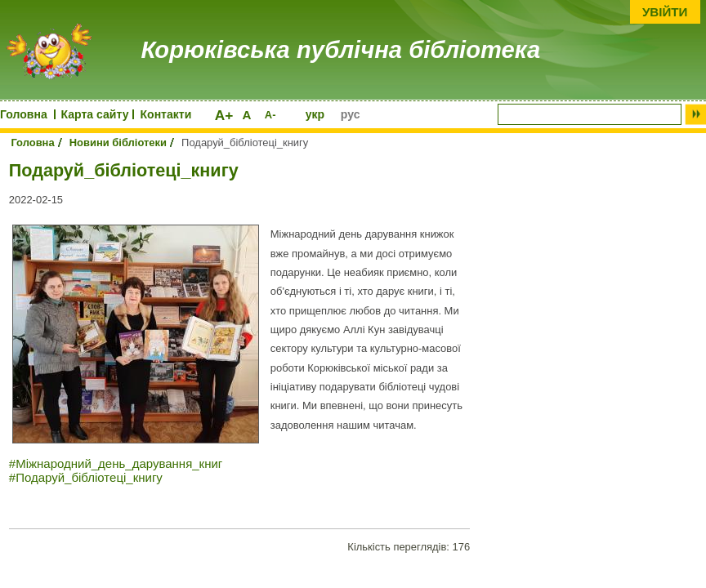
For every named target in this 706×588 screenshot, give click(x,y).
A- (270, 115)
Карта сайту (95, 114)
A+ (224, 115)
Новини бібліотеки (118, 143)
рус (351, 114)
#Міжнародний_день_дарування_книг (116, 463)
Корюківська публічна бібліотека (341, 50)
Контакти (166, 114)
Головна (24, 114)
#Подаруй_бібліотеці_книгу (86, 477)
